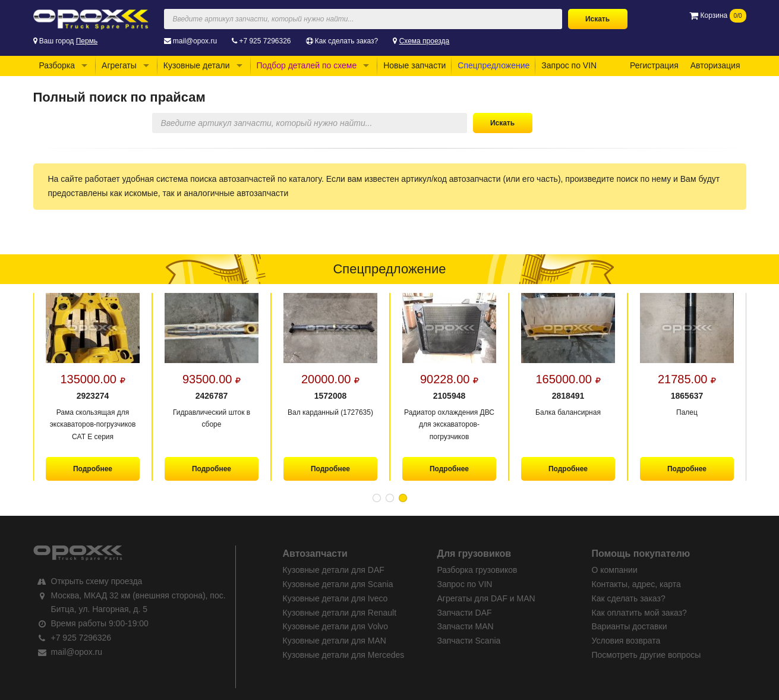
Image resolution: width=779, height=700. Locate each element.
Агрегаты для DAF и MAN (486, 598)
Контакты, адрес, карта (636, 584)
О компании (615, 570)
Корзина (717, 15)
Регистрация (654, 65)
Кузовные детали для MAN (335, 641)
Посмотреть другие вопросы (646, 655)
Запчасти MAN (466, 626)
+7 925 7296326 (265, 41)
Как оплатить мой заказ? (639, 613)
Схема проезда (425, 41)
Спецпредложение (493, 65)
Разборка (57, 65)
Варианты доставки (630, 626)
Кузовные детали (197, 65)
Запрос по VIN (569, 65)
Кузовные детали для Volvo (336, 626)
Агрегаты (119, 65)
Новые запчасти (414, 65)
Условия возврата (626, 641)
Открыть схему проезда (97, 581)
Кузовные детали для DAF (334, 570)
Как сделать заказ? (346, 41)
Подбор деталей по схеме (307, 65)
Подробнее (92, 469)
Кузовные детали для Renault (340, 613)
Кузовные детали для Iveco (335, 598)
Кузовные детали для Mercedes (344, 655)
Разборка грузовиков (477, 570)
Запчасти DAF (465, 613)
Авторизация (715, 65)
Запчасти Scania (469, 641)
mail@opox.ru (195, 41)
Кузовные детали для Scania (338, 584)
